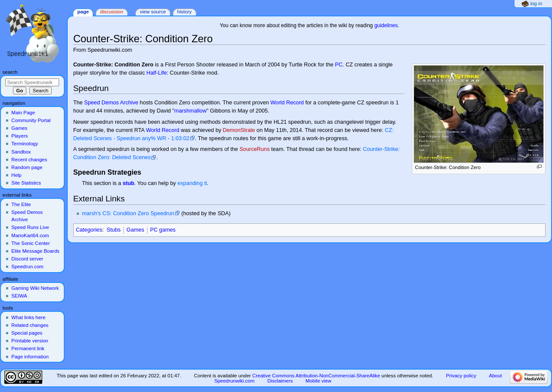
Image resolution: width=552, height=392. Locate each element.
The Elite (21, 204)
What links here (28, 317)
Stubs (113, 230)
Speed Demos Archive (111, 103)
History (185, 12)
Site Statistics (26, 183)
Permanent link (28, 348)
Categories (89, 230)
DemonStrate (239, 130)
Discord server (27, 259)
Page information (30, 357)
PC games (163, 230)
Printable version (30, 341)
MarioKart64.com (30, 235)
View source (153, 12)
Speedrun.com (27, 267)
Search (10, 72)
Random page (27, 167)
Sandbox (21, 152)
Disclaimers (280, 381)
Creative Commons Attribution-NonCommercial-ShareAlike (316, 376)
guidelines (386, 25)
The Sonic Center (30, 243)
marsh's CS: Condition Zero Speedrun (128, 213)
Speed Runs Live (30, 227)
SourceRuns (254, 149)
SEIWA (19, 296)
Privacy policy (461, 376)
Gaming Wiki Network (35, 288)
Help (16, 175)
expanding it (192, 183)
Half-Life (157, 73)
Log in (536, 3)
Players (19, 136)
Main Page (23, 113)
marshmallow (190, 111)
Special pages (27, 333)
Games (135, 230)
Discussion (111, 12)
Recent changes (29, 160)
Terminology (25, 144)
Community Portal (31, 120)
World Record (287, 103)
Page (83, 12)
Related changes (30, 325)
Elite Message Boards (35, 251)
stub (128, 183)
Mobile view (319, 381)
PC (339, 65)
